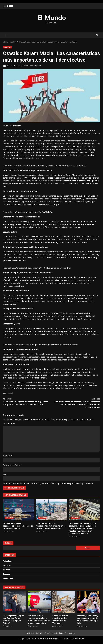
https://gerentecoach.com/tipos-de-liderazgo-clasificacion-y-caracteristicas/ (44, 345)
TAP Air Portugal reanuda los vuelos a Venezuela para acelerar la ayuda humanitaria (39, 602)
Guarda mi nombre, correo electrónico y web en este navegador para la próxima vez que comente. (50, 483)
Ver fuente (8, 393)
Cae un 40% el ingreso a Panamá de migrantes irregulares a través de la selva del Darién (27, 402)
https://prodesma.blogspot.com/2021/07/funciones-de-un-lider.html (41, 268)
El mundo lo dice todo (13, 66)
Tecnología (8, 578)
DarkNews (66, 638)
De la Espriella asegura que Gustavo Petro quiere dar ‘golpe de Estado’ (14, 602)
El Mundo (52, 18)
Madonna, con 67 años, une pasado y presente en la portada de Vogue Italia (89, 602)
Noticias (7, 570)
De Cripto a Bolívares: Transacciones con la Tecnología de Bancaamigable (19, 510)
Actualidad (7, 47)
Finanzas (7, 565)
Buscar (8, 543)
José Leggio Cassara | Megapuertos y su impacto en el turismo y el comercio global (51, 510)
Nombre (8, 456)
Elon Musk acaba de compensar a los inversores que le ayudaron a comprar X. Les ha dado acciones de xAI (76, 403)
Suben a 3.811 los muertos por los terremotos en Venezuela (64, 602)
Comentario (9, 424)
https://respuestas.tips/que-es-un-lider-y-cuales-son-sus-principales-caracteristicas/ (48, 166)
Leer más (77, 227)
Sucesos (7, 574)
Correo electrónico (12, 465)
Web (5, 474)
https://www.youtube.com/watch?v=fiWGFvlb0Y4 (32, 212)
